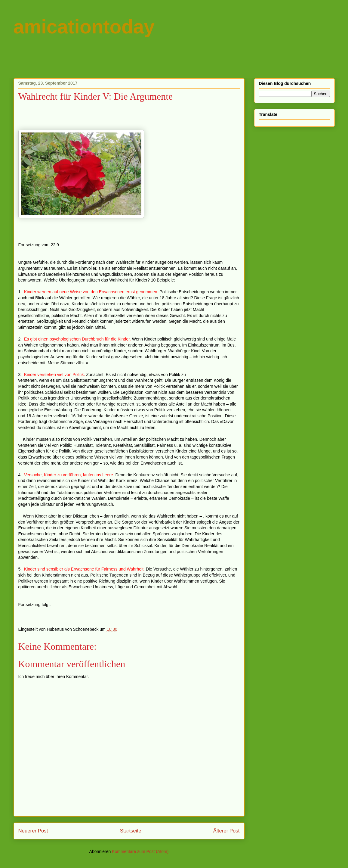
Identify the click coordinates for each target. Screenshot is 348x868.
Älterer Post (226, 831)
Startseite (131, 831)
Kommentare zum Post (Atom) (140, 851)
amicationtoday (84, 27)
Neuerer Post (33, 831)
